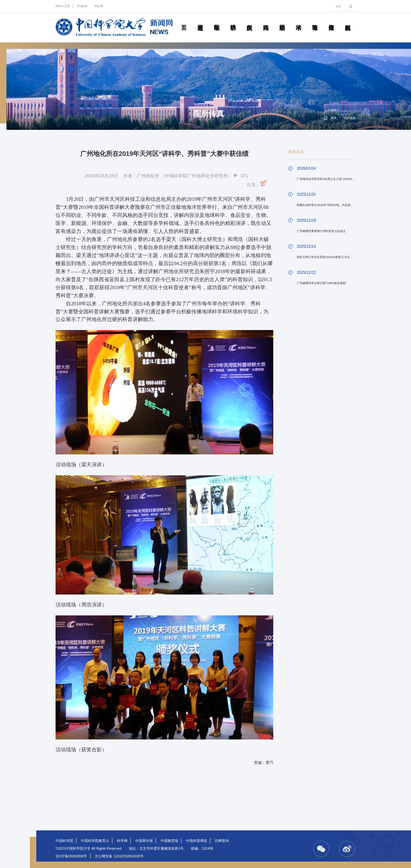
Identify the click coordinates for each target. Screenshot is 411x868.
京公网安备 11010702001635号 (119, 856)
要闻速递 (200, 20)
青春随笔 (315, 20)
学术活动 (299, 20)
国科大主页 (63, 6)
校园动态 (282, 20)
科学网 (122, 841)
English (82, 6)
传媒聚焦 (331, 20)
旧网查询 (222, 841)
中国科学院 (64, 841)
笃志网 (99, 6)
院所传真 (249, 20)
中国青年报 (144, 841)
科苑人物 (266, 20)
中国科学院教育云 (95, 841)
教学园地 (217, 20)
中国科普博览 (197, 841)
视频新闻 (348, 20)
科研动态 (233, 20)
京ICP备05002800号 (71, 856)
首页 (184, 20)
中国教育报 (169, 841)
